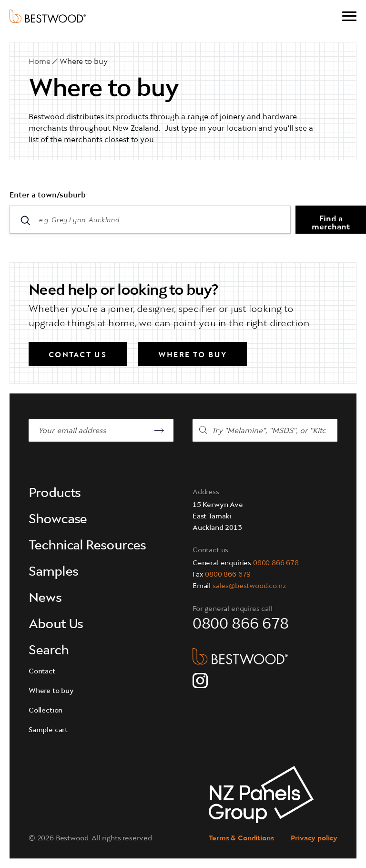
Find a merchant (331, 223)
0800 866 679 (228, 575)
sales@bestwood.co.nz (249, 586)
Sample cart (48, 730)
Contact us (78, 355)
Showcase (58, 520)
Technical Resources (87, 546)
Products (55, 494)
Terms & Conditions (241, 839)
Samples (53, 572)
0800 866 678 (276, 563)
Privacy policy (314, 839)
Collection (46, 711)
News (45, 599)
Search (49, 651)
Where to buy (84, 62)
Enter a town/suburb (48, 196)
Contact (42, 672)
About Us (56, 625)
